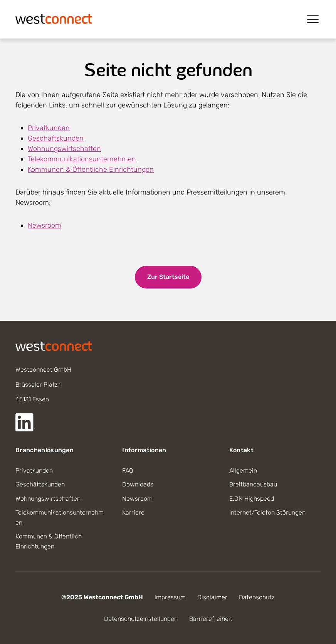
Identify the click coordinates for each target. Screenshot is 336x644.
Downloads (138, 484)
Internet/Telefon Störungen (267, 512)
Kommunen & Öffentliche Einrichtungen (91, 169)
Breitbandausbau (253, 484)
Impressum (170, 597)
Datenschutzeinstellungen (141, 619)
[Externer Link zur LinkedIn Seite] (25, 422)
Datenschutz (257, 597)
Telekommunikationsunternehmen (82, 159)
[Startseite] (54, 18)
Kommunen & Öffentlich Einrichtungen (49, 541)
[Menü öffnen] (313, 19)
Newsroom (45, 225)
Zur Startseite (168, 277)
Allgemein (243, 470)
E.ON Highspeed (252, 499)
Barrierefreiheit (211, 619)
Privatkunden (49, 128)
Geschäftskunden (56, 138)
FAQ (128, 470)
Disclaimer (212, 597)
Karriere (133, 512)
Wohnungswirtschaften (64, 149)
